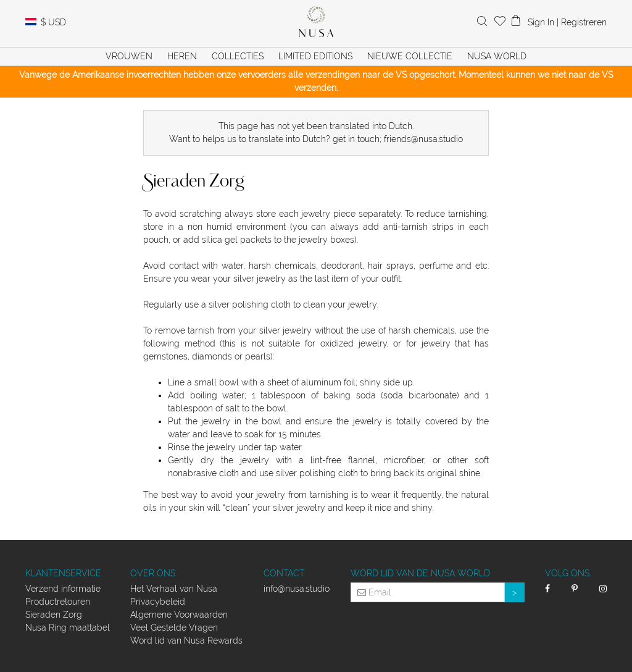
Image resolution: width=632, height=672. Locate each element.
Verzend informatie (63, 589)
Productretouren (58, 602)
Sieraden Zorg (54, 615)
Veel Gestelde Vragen (174, 628)
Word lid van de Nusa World (420, 573)
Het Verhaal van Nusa (174, 589)
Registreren (584, 22)
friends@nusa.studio (423, 139)
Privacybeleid (158, 602)
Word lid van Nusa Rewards (186, 640)
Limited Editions (315, 56)
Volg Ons (567, 573)
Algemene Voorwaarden (179, 615)
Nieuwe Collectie (410, 56)
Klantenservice (63, 573)
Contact (284, 573)
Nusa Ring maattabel (68, 628)
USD (53, 22)
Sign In (541, 22)
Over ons (153, 573)
